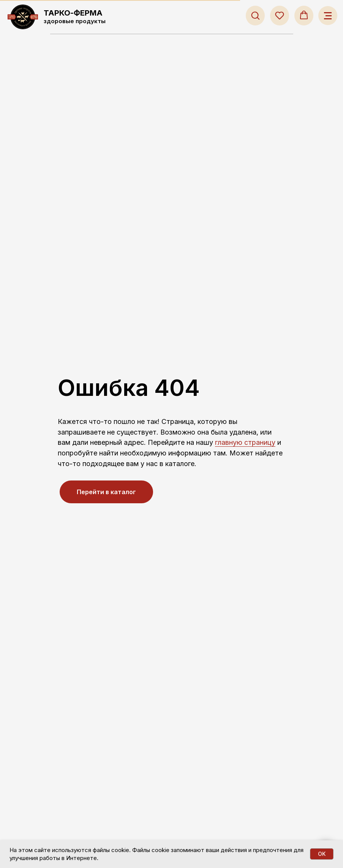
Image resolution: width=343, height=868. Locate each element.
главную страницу (245, 442)
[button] (255, 15)
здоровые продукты (75, 21)
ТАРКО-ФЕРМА (73, 13)
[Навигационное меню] (328, 16)
